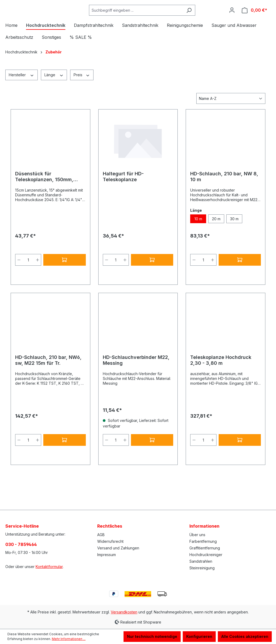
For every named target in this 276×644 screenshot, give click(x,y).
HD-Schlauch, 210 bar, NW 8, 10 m (224, 203)
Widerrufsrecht (110, 541)
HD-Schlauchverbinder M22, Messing (136, 386)
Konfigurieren (199, 636)
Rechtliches (110, 526)
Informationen (204, 526)
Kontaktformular (49, 567)
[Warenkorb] (254, 23)
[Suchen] (202, 23)
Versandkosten (124, 612)
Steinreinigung (202, 568)
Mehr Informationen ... (69, 639)
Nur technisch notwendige (152, 636)
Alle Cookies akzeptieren (245, 636)
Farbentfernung (203, 541)
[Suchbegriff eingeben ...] (149, 23)
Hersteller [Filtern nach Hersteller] (22, 101)
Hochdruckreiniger (206, 555)
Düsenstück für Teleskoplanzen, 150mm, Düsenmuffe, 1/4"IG (44, 203)
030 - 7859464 (21, 544)
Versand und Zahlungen (118, 548)
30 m (234, 245)
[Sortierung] (231, 124)
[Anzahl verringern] (19, 286)
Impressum (107, 555)
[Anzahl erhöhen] (38, 286)
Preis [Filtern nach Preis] (82, 101)
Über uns (197, 535)
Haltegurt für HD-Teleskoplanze (123, 203)
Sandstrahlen (201, 561)
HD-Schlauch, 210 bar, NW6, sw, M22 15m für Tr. (48, 386)
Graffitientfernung (205, 548)
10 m (198, 245)
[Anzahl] (28, 286)
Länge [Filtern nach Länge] (54, 101)
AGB (101, 535)
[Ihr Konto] (232, 23)
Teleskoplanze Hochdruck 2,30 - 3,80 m (221, 386)
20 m (216, 245)
